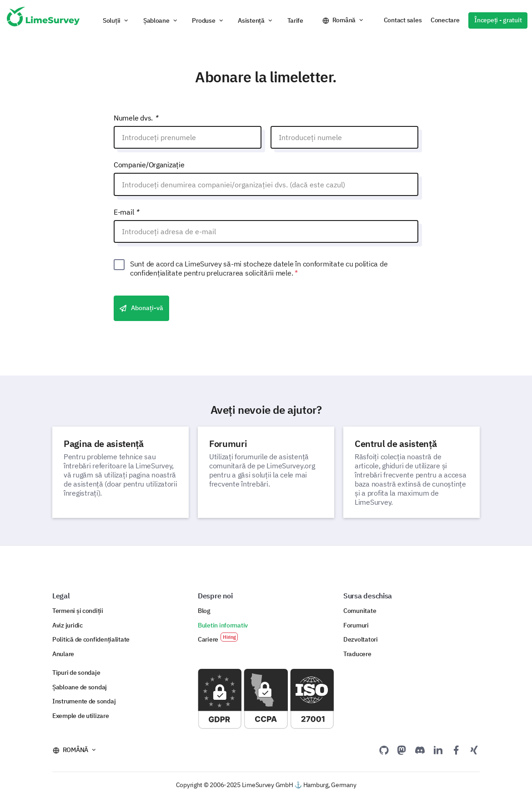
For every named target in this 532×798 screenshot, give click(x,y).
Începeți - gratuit (498, 20)
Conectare (445, 20)
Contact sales (403, 20)
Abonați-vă (141, 308)
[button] (116, 20)
